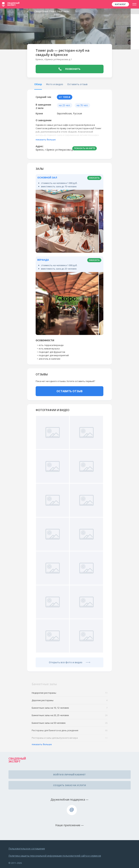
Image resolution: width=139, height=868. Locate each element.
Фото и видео (55, 84)
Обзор (38, 84)
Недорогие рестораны (70, 693)
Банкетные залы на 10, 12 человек (70, 708)
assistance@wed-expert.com (72, 810)
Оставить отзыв (77, 84)
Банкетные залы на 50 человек (70, 723)
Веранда (43, 260)
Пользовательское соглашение (27, 849)
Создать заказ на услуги (69, 785)
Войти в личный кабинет (69, 775)
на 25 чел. (65, 105)
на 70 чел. (82, 105)
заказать (94, 178)
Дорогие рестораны (70, 700)
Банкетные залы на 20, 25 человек (70, 715)
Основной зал (47, 177)
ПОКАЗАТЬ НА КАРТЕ (85, 148)
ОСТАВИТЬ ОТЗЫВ (69, 391)
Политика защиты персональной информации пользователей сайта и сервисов (55, 856)
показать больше (46, 140)
